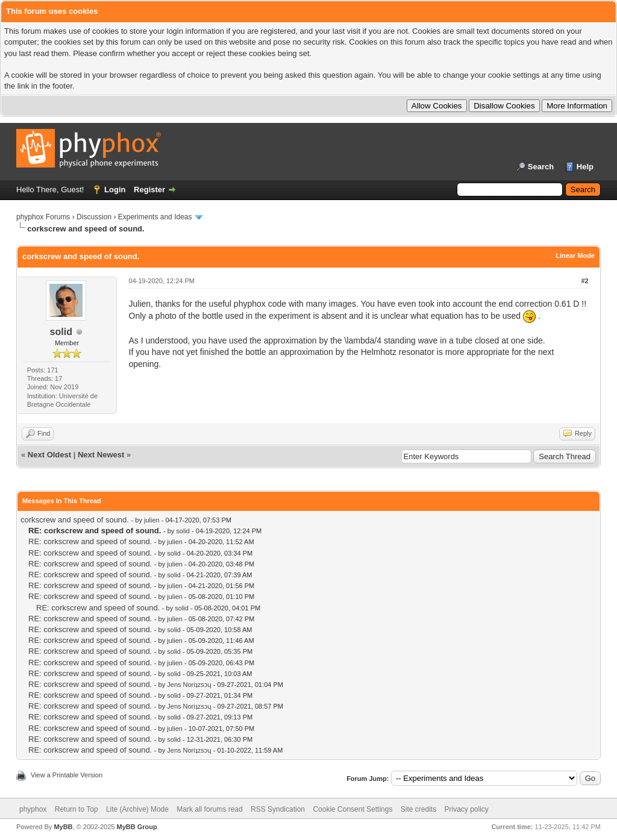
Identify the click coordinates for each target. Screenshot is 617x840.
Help (585, 167)
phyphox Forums (43, 217)
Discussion (94, 217)
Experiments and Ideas (155, 217)
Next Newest (101, 455)
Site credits (418, 809)
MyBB (63, 827)
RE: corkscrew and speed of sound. (90, 541)
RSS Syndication (278, 809)
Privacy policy (467, 809)
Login (115, 190)
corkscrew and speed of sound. (75, 520)
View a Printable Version (67, 775)
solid (61, 332)
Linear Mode (575, 255)
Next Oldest (49, 455)
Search (541, 167)
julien (152, 520)
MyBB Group (136, 827)
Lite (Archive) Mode (137, 809)
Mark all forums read (209, 809)
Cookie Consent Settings (352, 809)
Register (149, 190)
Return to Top (77, 809)
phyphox (33, 809)
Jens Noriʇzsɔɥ (189, 685)
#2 (584, 281)
